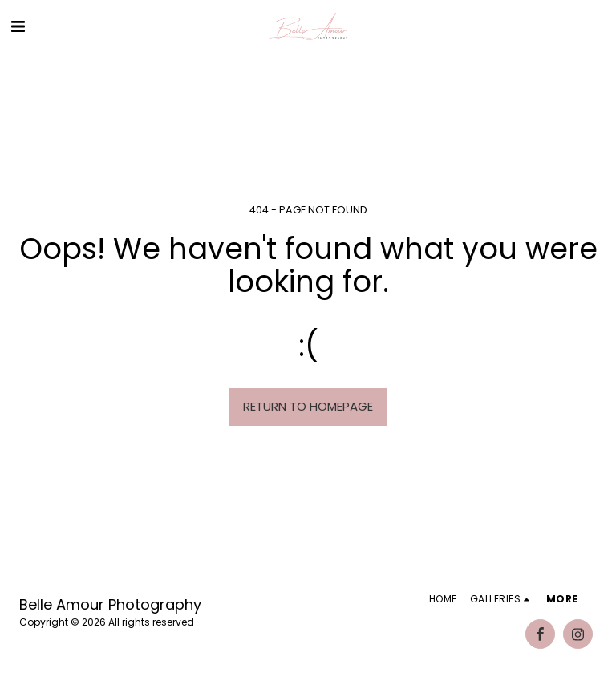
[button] (18, 26)
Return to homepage (308, 406)
